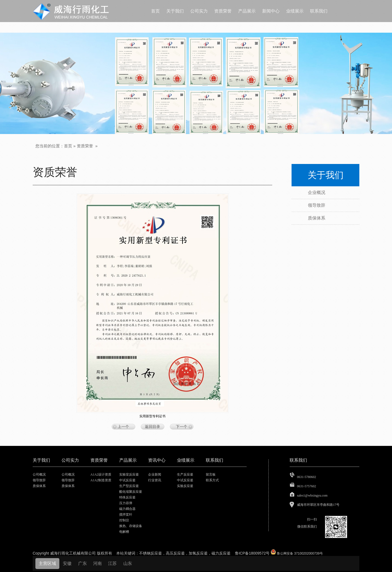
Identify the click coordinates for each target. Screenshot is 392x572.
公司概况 (39, 474)
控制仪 (124, 520)
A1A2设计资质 (101, 474)
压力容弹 (126, 503)
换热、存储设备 (131, 526)
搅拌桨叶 (126, 515)
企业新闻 (155, 474)
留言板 (211, 474)
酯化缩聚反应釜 (131, 492)
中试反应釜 (127, 480)
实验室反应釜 (129, 474)
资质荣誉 (85, 146)
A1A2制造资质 (101, 480)
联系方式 (212, 480)
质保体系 (39, 486)
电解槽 (124, 532)
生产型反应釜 (129, 486)
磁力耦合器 (127, 509)
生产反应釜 (185, 474)
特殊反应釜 (127, 497)
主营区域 (47, 563)
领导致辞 (39, 480)
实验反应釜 (185, 486)
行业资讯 (155, 480)
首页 (68, 146)
